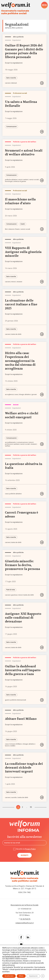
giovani (34, 395)
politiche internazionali (18, 700)
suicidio (14, 798)
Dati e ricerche (11, 78)
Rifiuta (21, 976)
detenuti (14, 83)
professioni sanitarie (12, 444)
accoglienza (9, 395)
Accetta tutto (9, 976)
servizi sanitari (23, 180)
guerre (7, 700)
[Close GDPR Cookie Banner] (43, 976)
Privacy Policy (30, 849)
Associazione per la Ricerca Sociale (24, 905)
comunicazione (22, 442)
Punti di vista (11, 590)
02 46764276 (25, 919)
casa (16, 395)
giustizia (14, 595)
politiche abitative (11, 180)
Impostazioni (33, 976)
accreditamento (10, 442)
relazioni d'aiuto (14, 229)
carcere (8, 83)
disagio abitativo (25, 395)
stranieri (19, 282)
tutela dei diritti (16, 334)
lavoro (7, 746)
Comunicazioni (11, 127)
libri (6, 229)
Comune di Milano (16, 744)
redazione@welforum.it (25, 923)
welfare (8, 446)
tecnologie (9, 181)
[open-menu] (44, 5)
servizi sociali (34, 180)
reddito (13, 746)
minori (13, 282)
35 (31, 807)
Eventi (23, 224)
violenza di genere (20, 181)
